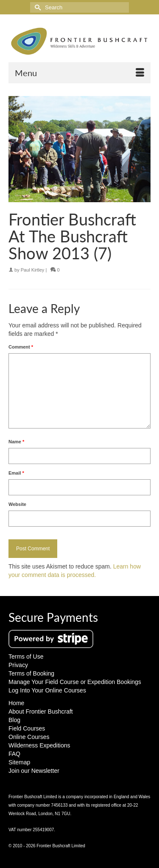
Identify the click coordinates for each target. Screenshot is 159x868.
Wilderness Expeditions (39, 745)
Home (16, 703)
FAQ (14, 754)
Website (17, 504)
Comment (21, 347)
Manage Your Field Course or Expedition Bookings (75, 682)
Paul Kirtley (33, 270)
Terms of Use (26, 656)
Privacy (18, 665)
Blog (14, 720)
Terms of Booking (31, 673)
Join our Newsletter (34, 771)
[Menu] (79, 73)
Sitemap (19, 762)
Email (16, 473)
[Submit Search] (36, 7)
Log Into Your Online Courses (47, 690)
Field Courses (27, 728)
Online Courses (29, 737)
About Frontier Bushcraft (41, 711)
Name (16, 442)
